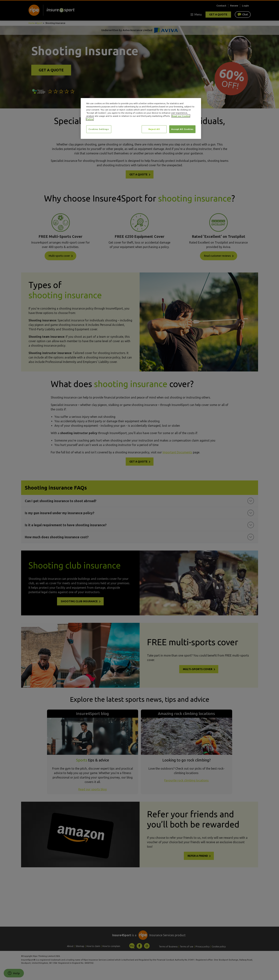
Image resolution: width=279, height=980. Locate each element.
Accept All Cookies (182, 129)
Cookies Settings (99, 129)
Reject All (154, 129)
